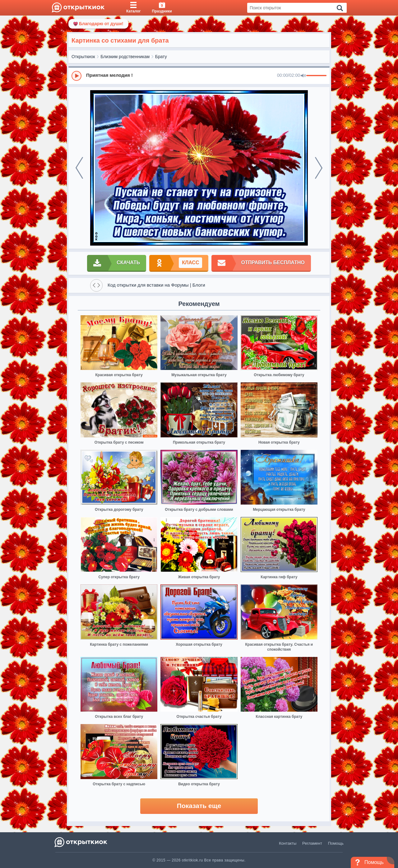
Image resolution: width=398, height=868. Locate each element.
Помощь (336, 843)
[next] (319, 168)
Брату (161, 57)
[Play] (76, 76)
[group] (199, 76)
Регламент (312, 843)
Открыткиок (83, 57)
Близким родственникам (125, 57)
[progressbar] (316, 76)
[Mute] (303, 76)
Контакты (288, 843)
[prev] (79, 168)
